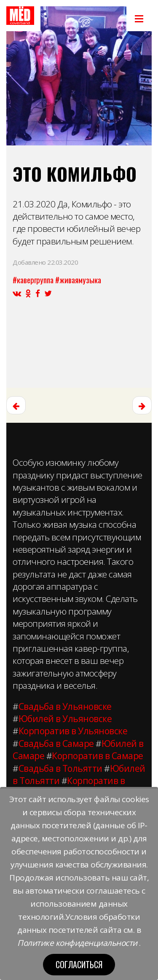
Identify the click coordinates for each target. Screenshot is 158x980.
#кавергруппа (33, 279)
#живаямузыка (78, 279)
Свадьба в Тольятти (60, 768)
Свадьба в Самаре (56, 744)
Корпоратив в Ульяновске (73, 731)
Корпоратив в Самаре (98, 756)
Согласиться (79, 964)
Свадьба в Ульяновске (65, 706)
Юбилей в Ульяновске (65, 719)
